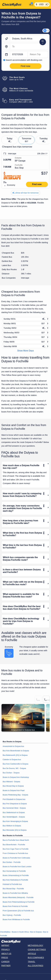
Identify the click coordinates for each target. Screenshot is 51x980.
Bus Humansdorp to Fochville (14, 871)
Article (32, 954)
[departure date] (19, 55)
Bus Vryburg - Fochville (12, 915)
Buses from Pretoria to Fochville (15, 906)
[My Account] (31, 4)
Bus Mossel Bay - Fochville (13, 889)
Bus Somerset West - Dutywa (14, 808)
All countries (35, 966)
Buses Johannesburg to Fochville (16, 875)
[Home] (14, 4)
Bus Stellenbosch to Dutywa (14, 812)
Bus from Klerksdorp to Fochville (15, 880)
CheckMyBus (5, 932)
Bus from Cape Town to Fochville (16, 849)
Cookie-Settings (37, 950)
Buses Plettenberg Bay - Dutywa (15, 795)
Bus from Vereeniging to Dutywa (15, 821)
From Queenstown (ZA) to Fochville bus (18, 911)
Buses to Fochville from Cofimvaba (16, 858)
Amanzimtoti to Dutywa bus (13, 746)
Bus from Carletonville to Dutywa (16, 764)
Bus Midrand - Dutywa (11, 782)
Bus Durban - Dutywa (11, 773)
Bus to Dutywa (36, 932)
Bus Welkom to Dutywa (12, 826)
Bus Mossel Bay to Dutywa (13, 786)
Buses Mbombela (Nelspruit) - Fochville (18, 897)
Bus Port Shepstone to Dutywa (15, 804)
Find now (37, 184)
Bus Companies (36, 958)
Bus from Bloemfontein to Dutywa (16, 751)
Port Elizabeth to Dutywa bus (14, 799)
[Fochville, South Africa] (29, 47)
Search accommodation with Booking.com (24, 60)
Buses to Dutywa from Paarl (14, 790)
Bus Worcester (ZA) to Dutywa (15, 830)
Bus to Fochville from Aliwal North (16, 840)
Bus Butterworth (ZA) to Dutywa (15, 755)
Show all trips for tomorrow (25, 193)
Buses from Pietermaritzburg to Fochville (19, 902)
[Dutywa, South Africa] (29, 39)
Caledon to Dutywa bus (12, 760)
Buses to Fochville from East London (17, 867)
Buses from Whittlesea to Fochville (16, 919)
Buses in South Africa (20, 932)
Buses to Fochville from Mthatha (15, 893)
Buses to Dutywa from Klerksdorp (16, 777)
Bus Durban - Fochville (12, 862)
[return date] (38, 55)
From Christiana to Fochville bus (15, 853)
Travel (31, 962)
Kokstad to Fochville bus (12, 884)
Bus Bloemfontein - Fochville (14, 845)
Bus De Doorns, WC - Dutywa (14, 768)
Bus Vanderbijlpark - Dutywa (14, 817)
